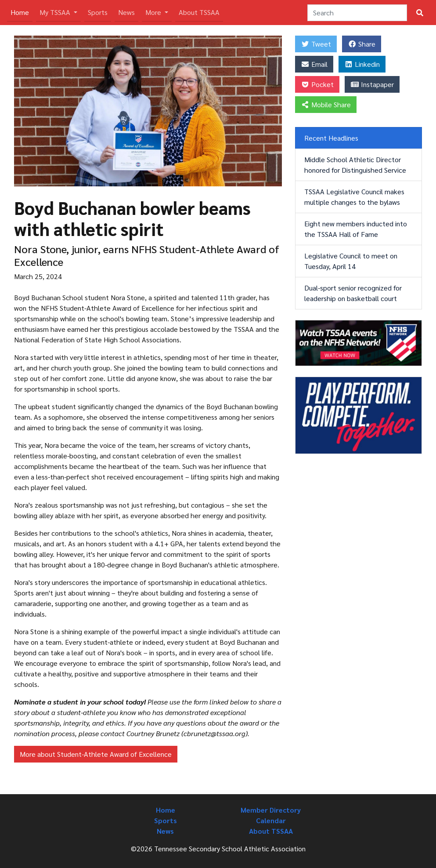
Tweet (316, 44)
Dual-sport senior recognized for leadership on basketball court (353, 293)
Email (314, 64)
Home (22, 12)
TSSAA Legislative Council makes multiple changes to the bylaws (354, 197)
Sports (98, 12)
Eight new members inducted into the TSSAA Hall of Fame (356, 229)
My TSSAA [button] (56, 12)
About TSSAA (199, 12)
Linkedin (362, 64)
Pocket (317, 84)
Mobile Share (326, 104)
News (126, 12)
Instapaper (372, 84)
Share (362, 44)
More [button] (154, 12)
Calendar (271, 820)
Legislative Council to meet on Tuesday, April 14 (351, 261)
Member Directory (271, 810)
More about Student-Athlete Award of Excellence (96, 754)
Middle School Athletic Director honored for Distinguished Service (355, 165)
